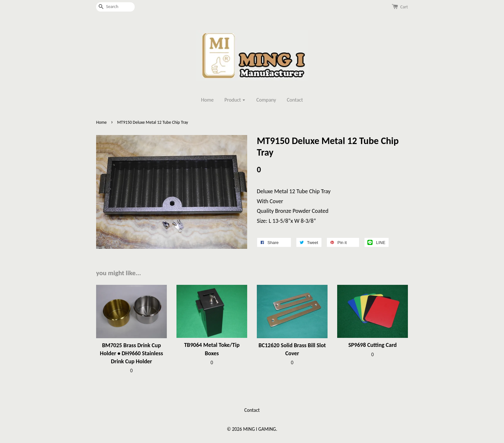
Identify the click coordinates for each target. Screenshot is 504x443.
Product (235, 100)
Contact (295, 100)
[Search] (115, 7)
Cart (404, 7)
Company (266, 100)
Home (207, 100)
